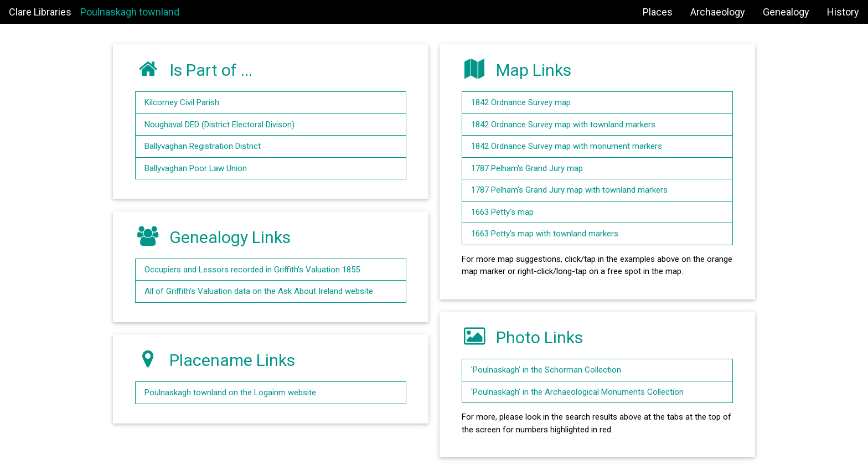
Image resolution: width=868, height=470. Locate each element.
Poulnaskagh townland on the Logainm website (230, 392)
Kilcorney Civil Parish (182, 102)
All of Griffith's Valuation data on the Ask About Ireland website (259, 291)
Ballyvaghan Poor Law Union (196, 168)
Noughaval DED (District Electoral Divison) (219, 125)
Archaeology (718, 12)
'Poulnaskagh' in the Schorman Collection (546, 370)
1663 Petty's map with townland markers (545, 234)
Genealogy (786, 12)
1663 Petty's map (502, 212)
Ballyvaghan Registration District (203, 146)
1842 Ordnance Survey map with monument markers (567, 146)
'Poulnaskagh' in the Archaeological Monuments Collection (577, 392)
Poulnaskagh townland (130, 12)
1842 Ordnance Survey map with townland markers (563, 125)
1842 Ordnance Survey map (521, 102)
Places (658, 12)
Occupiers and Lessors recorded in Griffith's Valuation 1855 (252, 270)
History (843, 12)
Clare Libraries (40, 12)
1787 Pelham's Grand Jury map (527, 168)
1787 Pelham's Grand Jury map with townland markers (569, 190)
